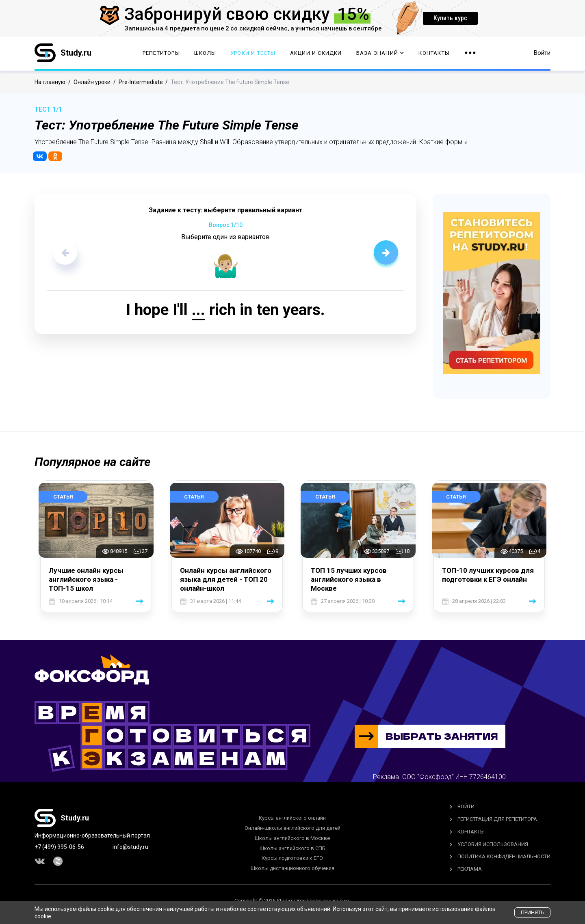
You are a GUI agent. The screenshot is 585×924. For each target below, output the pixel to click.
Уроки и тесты (253, 53)
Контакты (434, 53)
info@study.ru (130, 847)
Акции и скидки (316, 53)
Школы (205, 53)
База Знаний (380, 53)
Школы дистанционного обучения (292, 868)
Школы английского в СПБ (292, 848)
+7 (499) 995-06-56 (59, 847)
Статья (63, 497)
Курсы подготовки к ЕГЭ (292, 858)
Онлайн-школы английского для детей (292, 828)
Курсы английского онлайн (292, 818)
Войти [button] (542, 53)
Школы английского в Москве (292, 838)
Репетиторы (161, 53)
